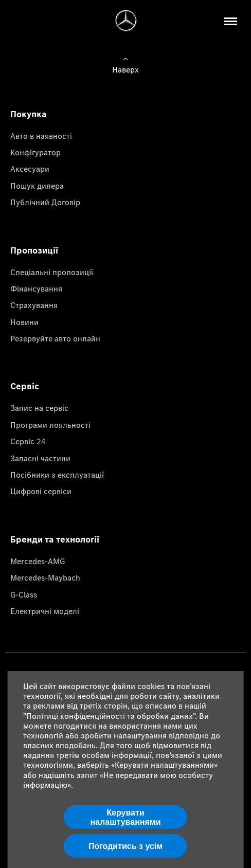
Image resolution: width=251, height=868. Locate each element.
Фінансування (36, 288)
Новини (24, 322)
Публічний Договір (45, 202)
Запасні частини (40, 458)
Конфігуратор (35, 152)
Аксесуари (30, 169)
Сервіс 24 (28, 441)
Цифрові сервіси (41, 491)
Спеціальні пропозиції (52, 272)
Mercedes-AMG (38, 561)
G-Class (24, 594)
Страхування (34, 305)
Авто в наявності (41, 136)
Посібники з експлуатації (57, 475)
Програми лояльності (50, 425)
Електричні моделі (45, 611)
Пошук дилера (37, 186)
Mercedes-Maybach (45, 577)
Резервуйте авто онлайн (55, 338)
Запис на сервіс (39, 408)
